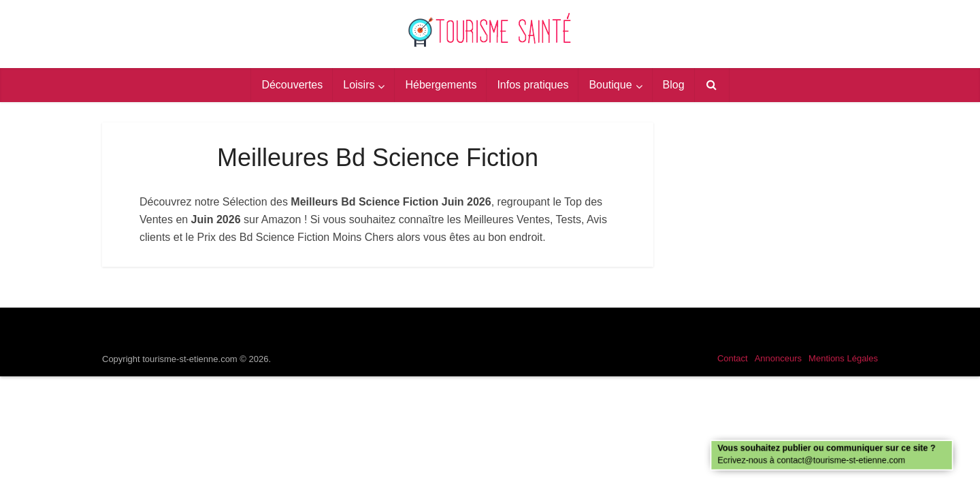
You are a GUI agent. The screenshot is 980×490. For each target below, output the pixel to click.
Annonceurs (778, 358)
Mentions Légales (843, 358)
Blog (674, 85)
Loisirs (359, 85)
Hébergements (441, 85)
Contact (733, 358)
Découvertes (292, 85)
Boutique (610, 85)
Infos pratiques (533, 85)
